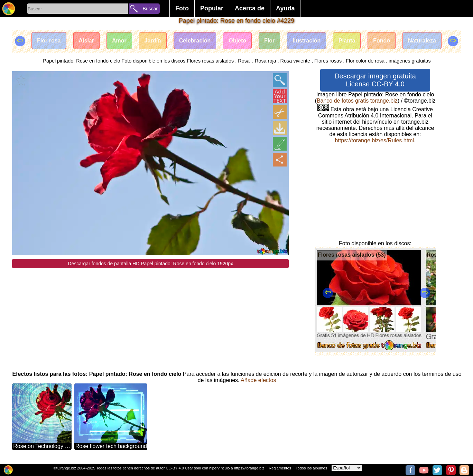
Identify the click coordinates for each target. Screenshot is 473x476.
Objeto (237, 41)
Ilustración (307, 41)
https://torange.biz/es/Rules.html (374, 140)
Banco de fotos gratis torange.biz (357, 101)
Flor (269, 41)
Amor (119, 41)
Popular (212, 8)
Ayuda (285, 8)
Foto (182, 8)
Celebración (195, 41)
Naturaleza (422, 41)
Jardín (153, 41)
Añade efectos (258, 380)
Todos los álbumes (311, 468)
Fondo (382, 41)
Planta (347, 41)
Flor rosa (49, 41)
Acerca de (250, 8)
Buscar (150, 9)
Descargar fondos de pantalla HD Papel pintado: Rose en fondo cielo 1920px (150, 264)
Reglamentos (280, 468)
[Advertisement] (150, 316)
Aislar (86, 41)
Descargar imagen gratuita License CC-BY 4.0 (375, 80)
